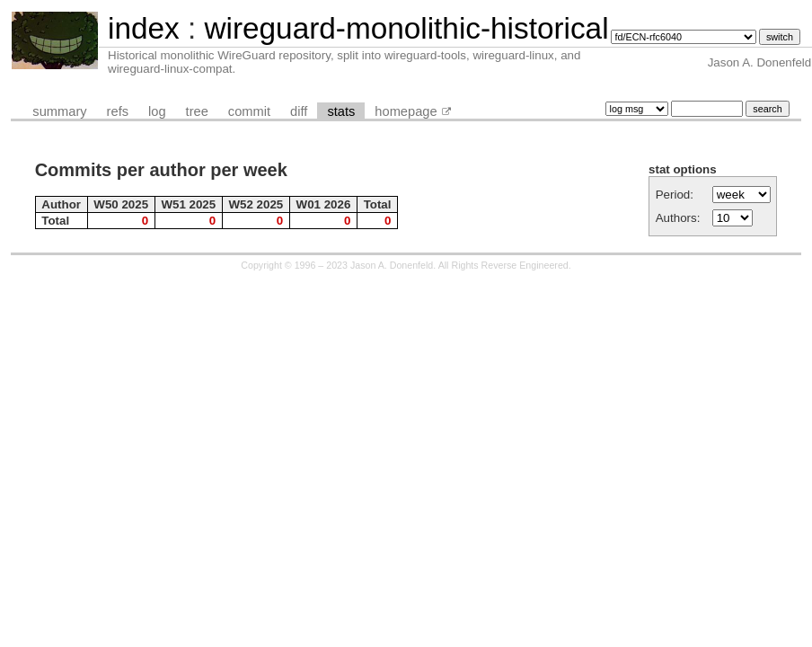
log (157, 111)
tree (197, 111)
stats (341, 111)
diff (299, 111)
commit (249, 111)
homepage (406, 111)
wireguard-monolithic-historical (406, 28)
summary (59, 111)
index (144, 28)
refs (118, 111)
